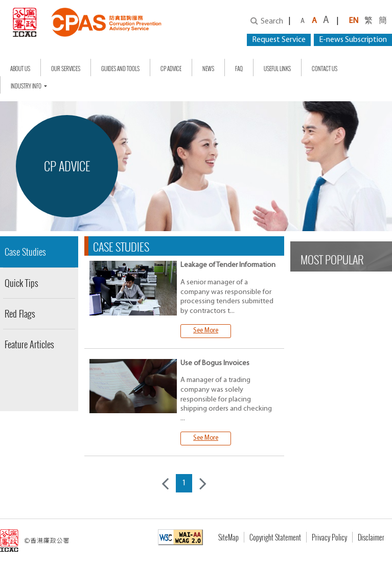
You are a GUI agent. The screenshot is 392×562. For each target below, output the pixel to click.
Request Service (279, 40)
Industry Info (27, 86)
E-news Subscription (353, 40)
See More (206, 331)
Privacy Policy (329, 537)
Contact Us (325, 69)
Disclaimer (371, 537)
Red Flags (20, 313)
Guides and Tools (120, 69)
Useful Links (277, 69)
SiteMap (228, 537)
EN (353, 21)
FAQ (239, 69)
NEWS (208, 69)
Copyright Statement (275, 537)
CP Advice (171, 69)
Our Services (66, 69)
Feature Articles (29, 344)
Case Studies (25, 252)
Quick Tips (21, 283)
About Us (20, 69)
